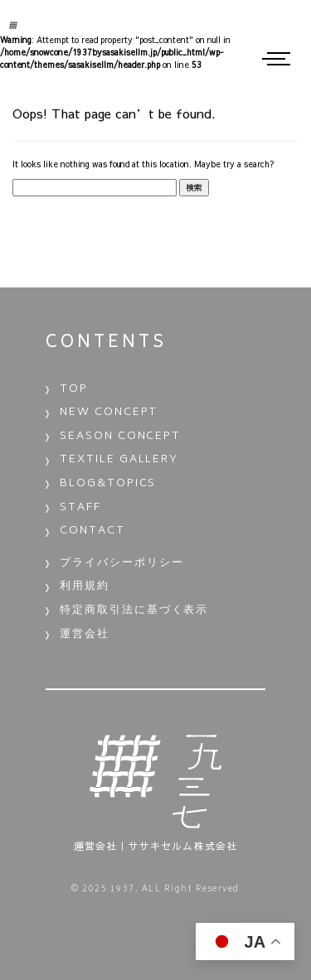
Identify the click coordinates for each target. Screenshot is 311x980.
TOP (74, 390)
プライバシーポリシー (122, 564)
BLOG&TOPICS (108, 484)
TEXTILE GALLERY (119, 460)
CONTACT (92, 531)
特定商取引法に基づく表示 (134, 611)
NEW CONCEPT (109, 413)
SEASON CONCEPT (120, 437)
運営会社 (85, 635)
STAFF (80, 508)
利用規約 (85, 587)
